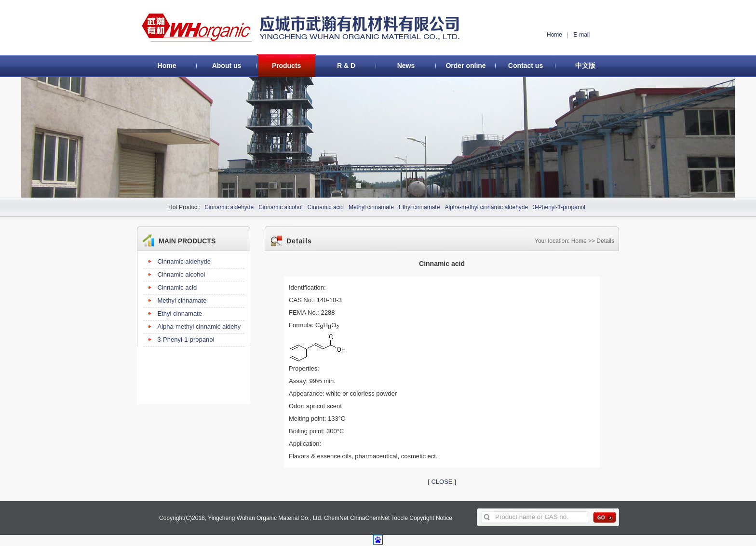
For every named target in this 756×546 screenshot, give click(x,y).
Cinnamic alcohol (280, 207)
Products (287, 66)
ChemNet (336, 518)
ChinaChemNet (370, 518)
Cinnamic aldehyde (229, 207)
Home (554, 35)
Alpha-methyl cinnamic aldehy (199, 326)
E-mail (581, 35)
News (406, 66)
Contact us (526, 66)
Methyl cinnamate (371, 207)
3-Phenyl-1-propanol (559, 207)
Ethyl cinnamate (419, 207)
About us (227, 66)
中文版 (585, 66)
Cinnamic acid (326, 207)
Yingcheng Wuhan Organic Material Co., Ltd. (265, 518)
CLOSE (442, 482)
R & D (346, 66)
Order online (466, 66)
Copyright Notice (431, 518)
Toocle (399, 518)
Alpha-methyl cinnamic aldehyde (486, 207)
